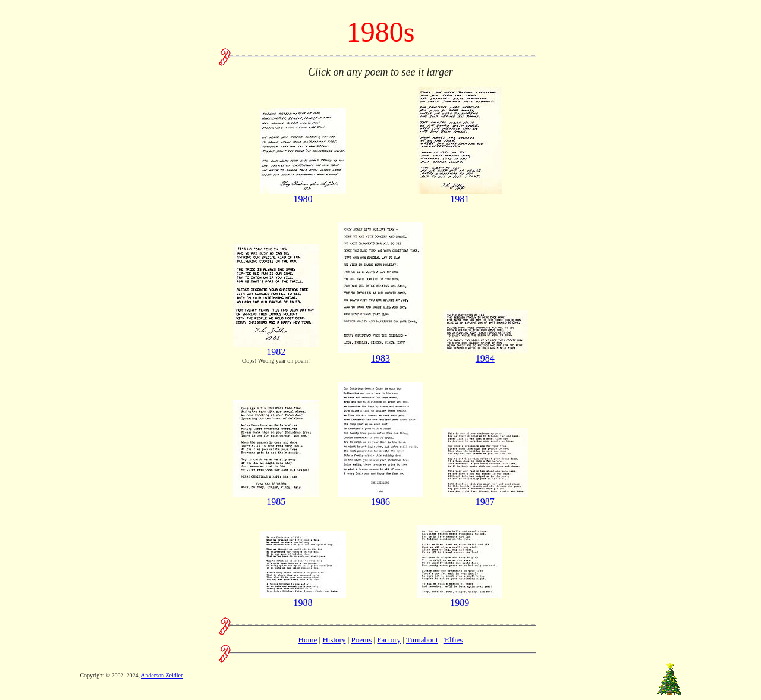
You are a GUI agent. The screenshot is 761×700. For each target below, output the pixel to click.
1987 (485, 497)
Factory (389, 640)
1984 (485, 354)
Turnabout (422, 640)
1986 (380, 497)
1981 (460, 195)
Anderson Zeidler (162, 675)
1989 (460, 599)
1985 (276, 497)
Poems (362, 640)
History (334, 640)
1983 (380, 354)
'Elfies (453, 640)
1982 (276, 348)
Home (308, 640)
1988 (303, 599)
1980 (303, 195)
